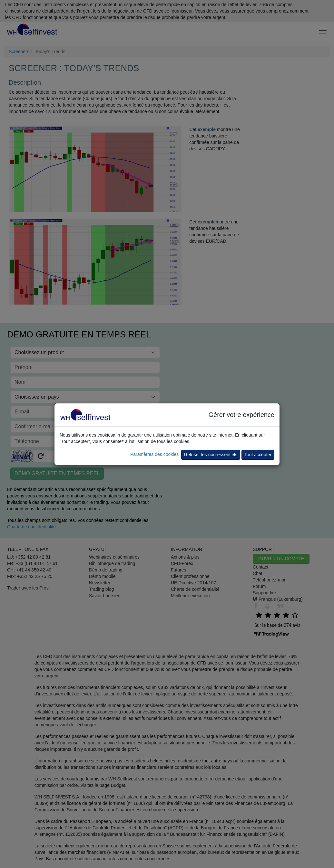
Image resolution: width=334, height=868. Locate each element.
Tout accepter (258, 455)
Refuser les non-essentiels (211, 455)
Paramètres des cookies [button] (154, 454)
